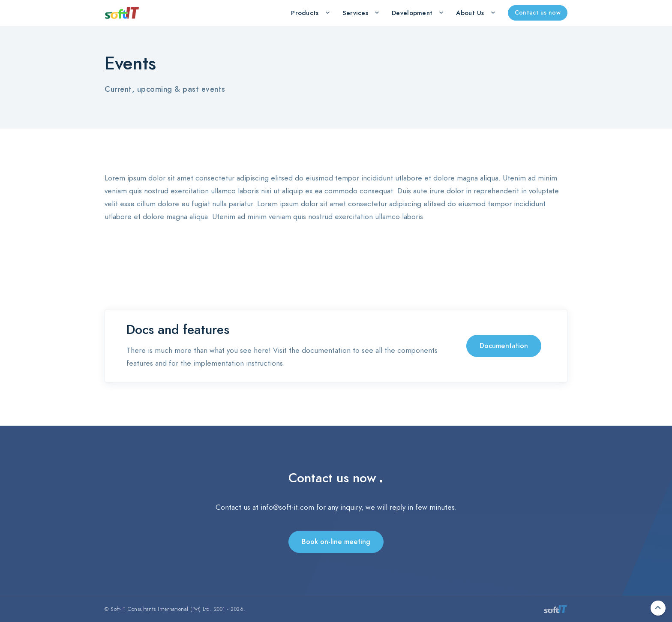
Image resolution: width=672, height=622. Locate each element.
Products (305, 13)
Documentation (504, 346)
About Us (470, 13)
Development (412, 13)
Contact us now (538, 13)
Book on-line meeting (336, 542)
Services (355, 13)
